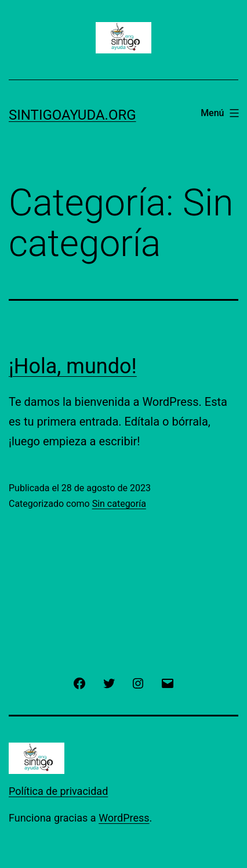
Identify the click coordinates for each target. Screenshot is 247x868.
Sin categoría (119, 504)
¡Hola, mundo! (73, 366)
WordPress (124, 818)
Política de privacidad (58, 791)
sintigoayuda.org (72, 115)
